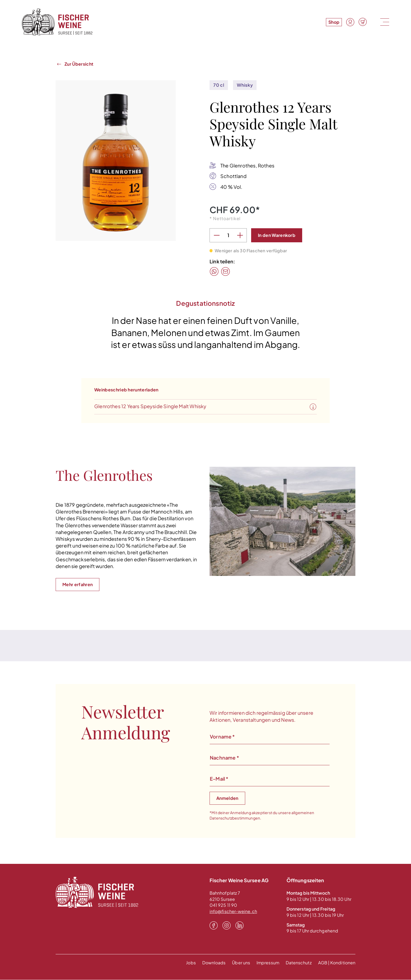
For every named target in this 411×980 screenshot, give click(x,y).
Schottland (233, 176)
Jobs (190, 963)
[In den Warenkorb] (277, 236)
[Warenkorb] (363, 22)
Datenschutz (299, 963)
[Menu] (384, 22)
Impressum (268, 963)
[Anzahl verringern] (217, 236)
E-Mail (219, 779)
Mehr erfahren (78, 585)
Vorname (222, 737)
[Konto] (350, 22)
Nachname (224, 758)
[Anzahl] (228, 236)
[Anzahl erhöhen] (240, 236)
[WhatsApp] (214, 272)
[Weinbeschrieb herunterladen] (313, 407)
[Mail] (225, 272)
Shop (334, 22)
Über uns (240, 963)
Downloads (213, 963)
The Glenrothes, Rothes (247, 166)
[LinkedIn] (240, 925)
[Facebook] (214, 925)
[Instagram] (227, 925)
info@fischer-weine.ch (233, 912)
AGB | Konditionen (337, 963)
